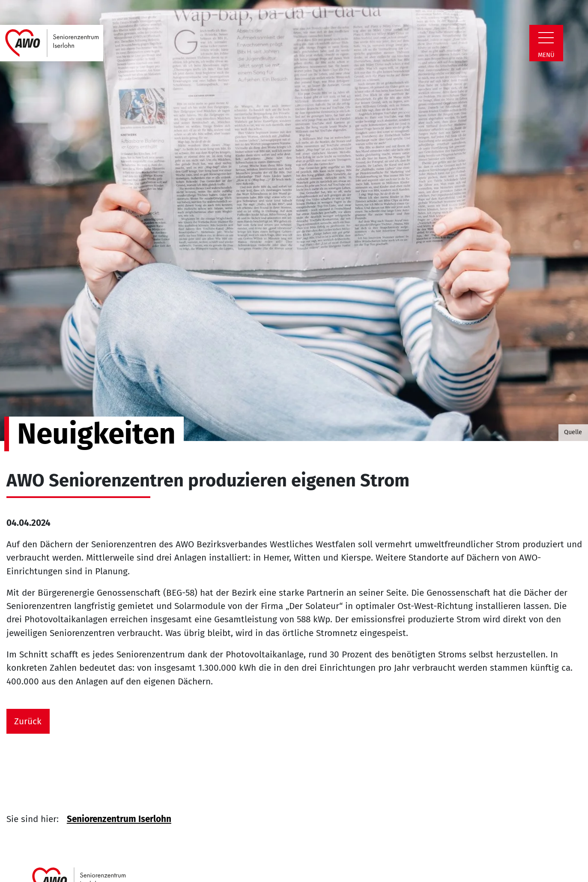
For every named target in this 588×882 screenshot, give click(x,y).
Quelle (573, 432)
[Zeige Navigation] (546, 38)
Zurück (28, 721)
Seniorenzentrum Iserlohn (119, 819)
